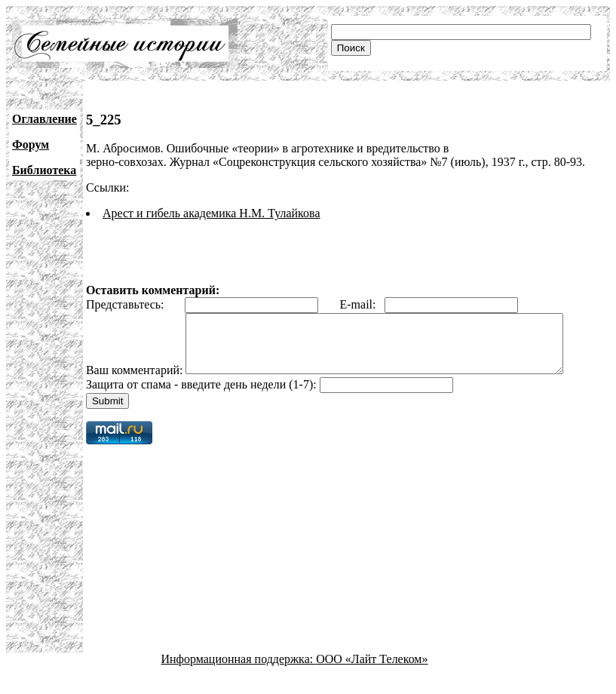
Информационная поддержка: (239, 681)
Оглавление (44, 119)
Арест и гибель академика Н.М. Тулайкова (211, 213)
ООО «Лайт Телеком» (372, 681)
